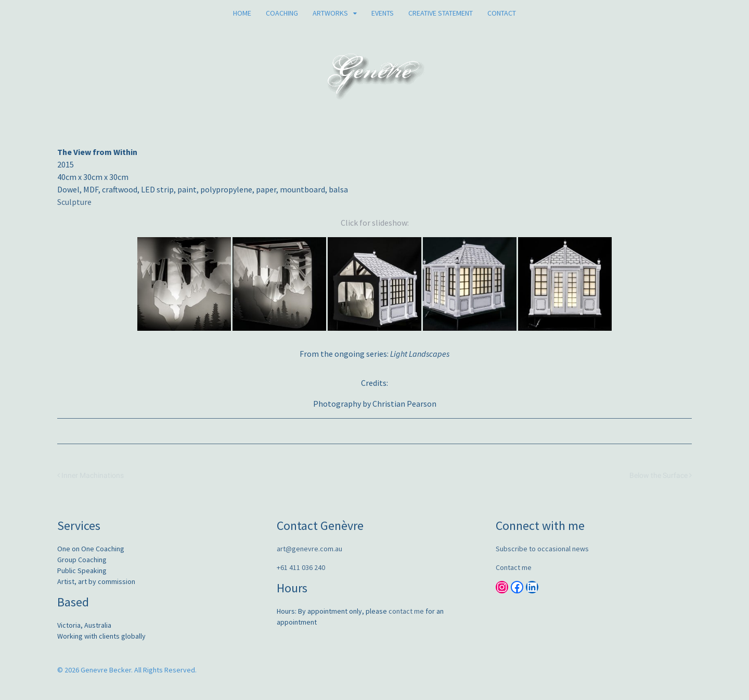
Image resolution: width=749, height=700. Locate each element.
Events (383, 13)
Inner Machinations (91, 476)
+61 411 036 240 (301, 567)
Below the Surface (661, 476)
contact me (406, 611)
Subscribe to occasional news (542, 549)
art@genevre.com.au (309, 549)
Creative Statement (441, 13)
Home (242, 13)
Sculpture (74, 202)
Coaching (282, 13)
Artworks (330, 13)
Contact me (514, 567)
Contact (502, 13)
